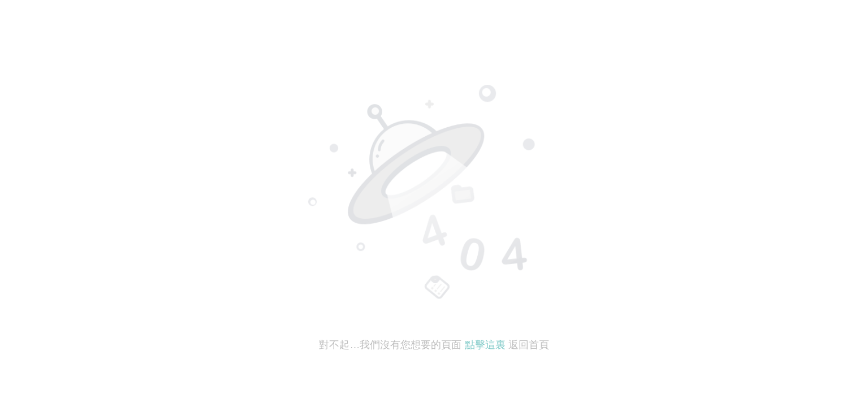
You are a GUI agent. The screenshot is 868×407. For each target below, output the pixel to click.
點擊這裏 (485, 345)
